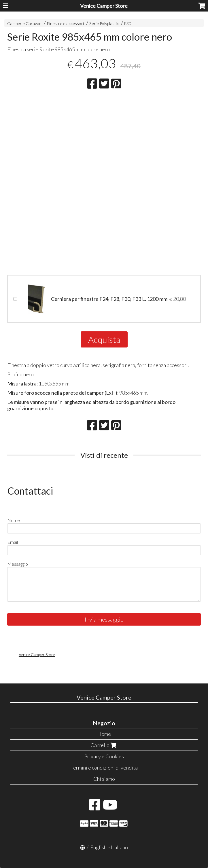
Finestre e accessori (65, 23)
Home (104, 734)
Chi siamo (104, 779)
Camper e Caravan (24, 23)
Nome (14, 520)
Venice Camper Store (104, 6)
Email (13, 542)
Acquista (104, 339)
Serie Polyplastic (104, 23)
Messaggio (18, 564)
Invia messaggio (104, 619)
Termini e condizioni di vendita (104, 768)
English (98, 847)
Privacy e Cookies (104, 756)
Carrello (104, 745)
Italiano (119, 847)
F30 (128, 23)
